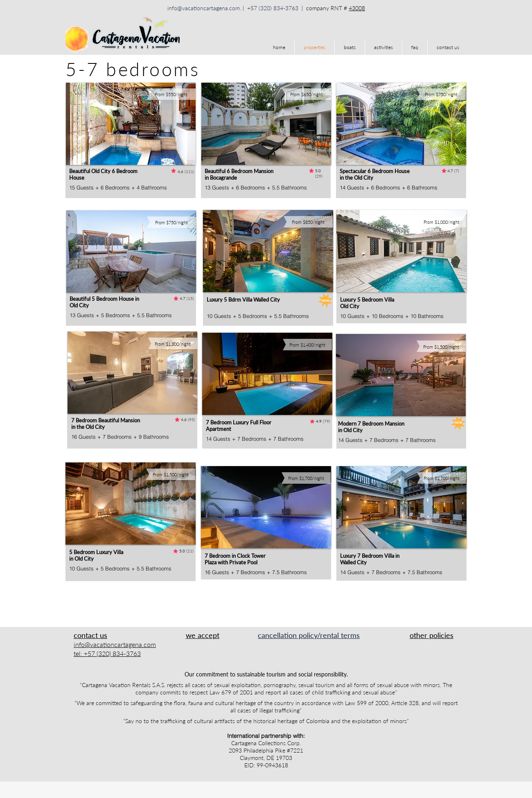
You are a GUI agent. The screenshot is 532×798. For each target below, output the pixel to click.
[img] (186, 648)
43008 (357, 8)
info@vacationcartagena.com (204, 8)
